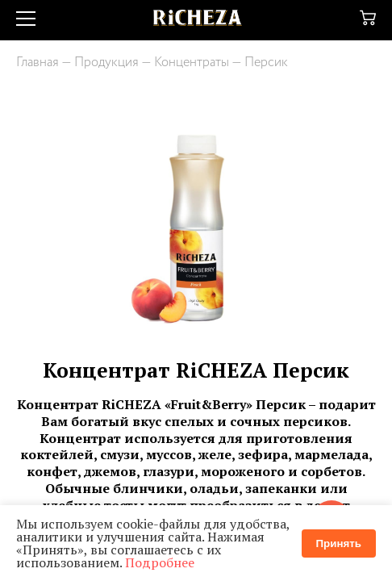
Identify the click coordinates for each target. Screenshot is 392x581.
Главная (38, 63)
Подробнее (160, 562)
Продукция (106, 63)
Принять (339, 543)
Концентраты (192, 63)
